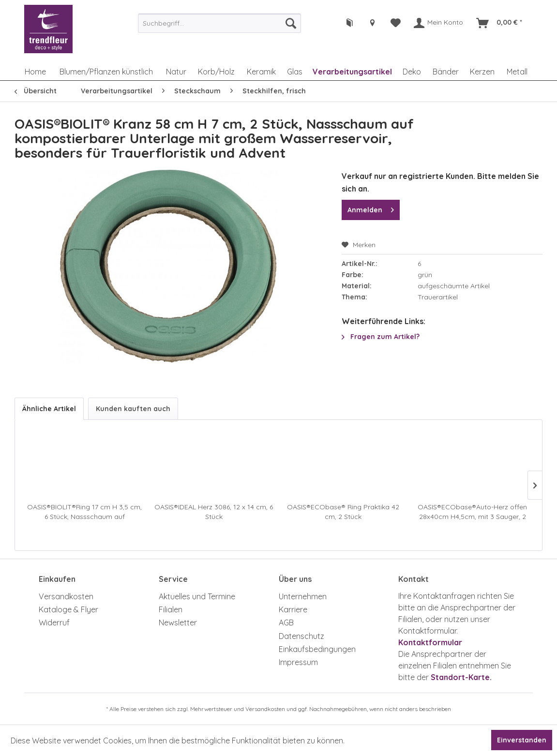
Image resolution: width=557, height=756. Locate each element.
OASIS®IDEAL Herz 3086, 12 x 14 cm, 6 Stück (214, 512)
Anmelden (371, 208)
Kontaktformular (430, 642)
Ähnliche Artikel (49, 409)
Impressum (298, 662)
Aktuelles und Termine (197, 596)
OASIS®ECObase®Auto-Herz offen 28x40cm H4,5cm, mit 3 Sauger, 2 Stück (472, 512)
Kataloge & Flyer (68, 609)
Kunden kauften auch (133, 409)
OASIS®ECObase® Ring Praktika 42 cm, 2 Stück (343, 512)
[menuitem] (219, 23)
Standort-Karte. (461, 677)
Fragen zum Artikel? (381, 337)
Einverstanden (522, 740)
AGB (286, 623)
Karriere (293, 609)
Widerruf (54, 623)
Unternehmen (303, 596)
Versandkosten (66, 596)
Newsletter (178, 623)
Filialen (171, 609)
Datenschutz (301, 636)
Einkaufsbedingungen (317, 649)
